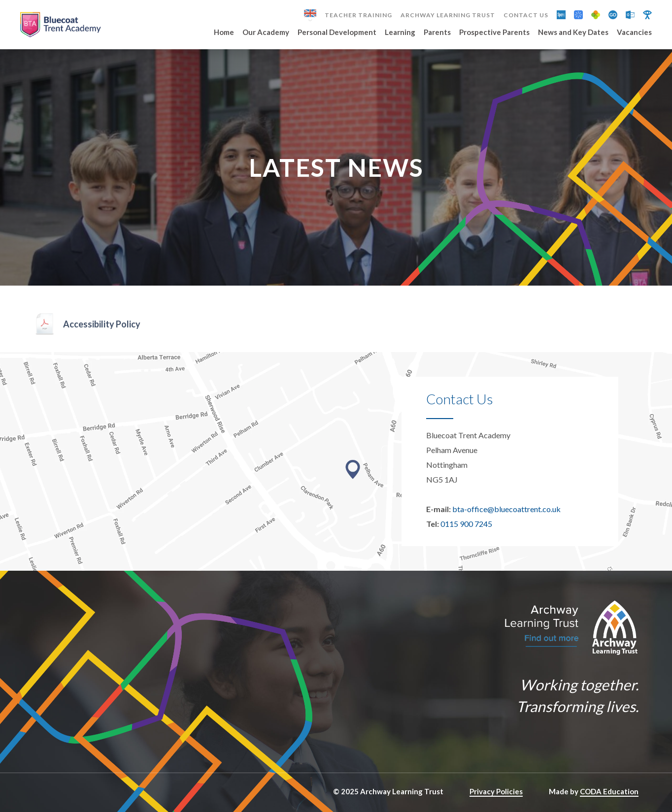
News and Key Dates (573, 32)
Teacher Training (358, 15)
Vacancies (634, 32)
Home (224, 32)
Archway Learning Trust (448, 15)
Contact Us (526, 15)
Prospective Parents (494, 32)
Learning (400, 32)
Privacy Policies (496, 791)
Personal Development (337, 32)
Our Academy (266, 32)
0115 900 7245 (466, 524)
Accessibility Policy (102, 324)
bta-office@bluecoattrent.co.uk (506, 509)
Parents (437, 32)
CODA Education (609, 791)
